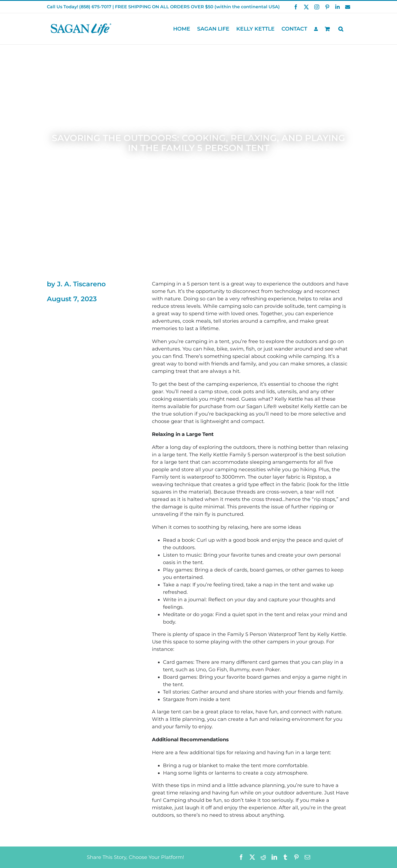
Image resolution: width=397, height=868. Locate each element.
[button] (341, 29)
